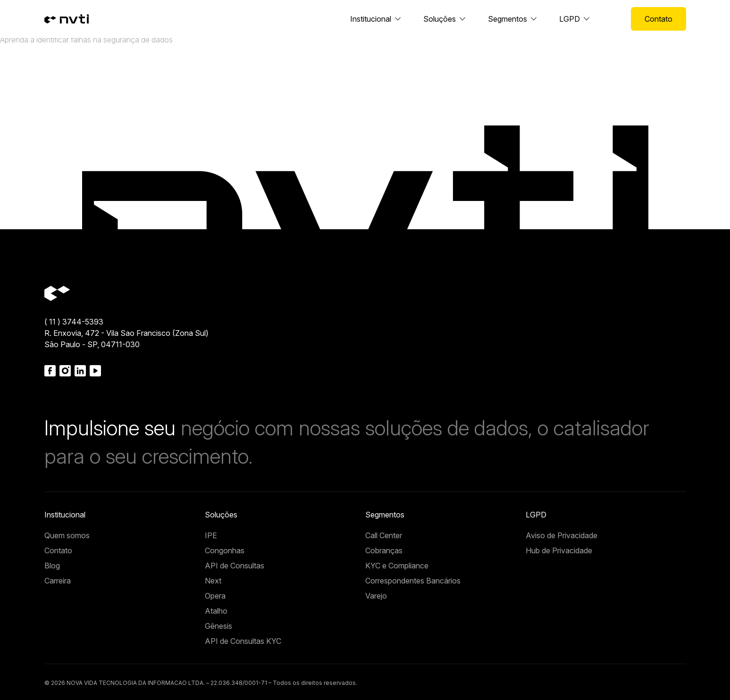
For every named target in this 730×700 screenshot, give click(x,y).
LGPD (570, 19)
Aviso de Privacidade (562, 535)
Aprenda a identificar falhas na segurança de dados (86, 40)
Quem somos (67, 535)
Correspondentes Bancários (413, 581)
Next (213, 581)
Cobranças (384, 550)
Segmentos (508, 19)
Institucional (371, 19)
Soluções (440, 19)
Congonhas (225, 550)
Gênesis (218, 626)
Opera (215, 596)
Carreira (58, 581)
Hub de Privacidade (559, 550)
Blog (52, 566)
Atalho (216, 611)
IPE (211, 535)
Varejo (376, 596)
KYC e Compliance (397, 566)
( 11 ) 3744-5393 (74, 322)
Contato (659, 19)
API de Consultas (235, 566)
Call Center (384, 535)
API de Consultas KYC (243, 641)
